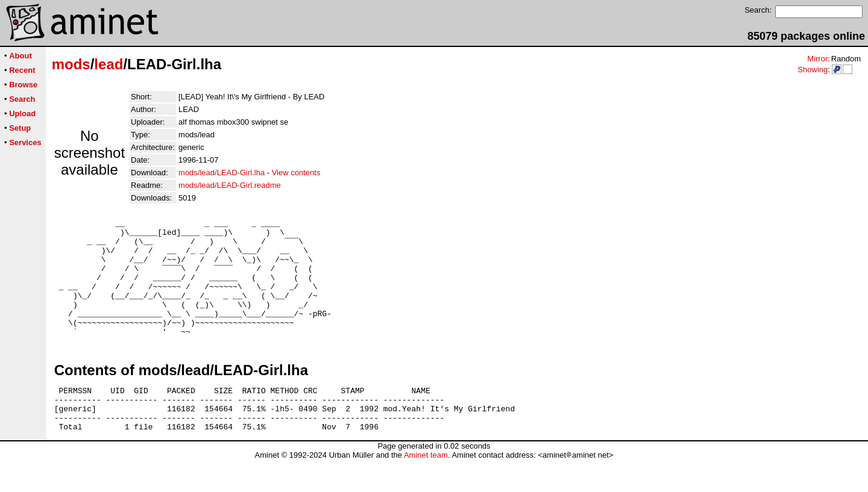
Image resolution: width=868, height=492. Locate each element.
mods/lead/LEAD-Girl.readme (230, 185)
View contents (296, 173)
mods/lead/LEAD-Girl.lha (222, 173)
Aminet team (426, 487)
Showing (813, 70)
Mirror (817, 59)
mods (71, 64)
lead (108, 64)
